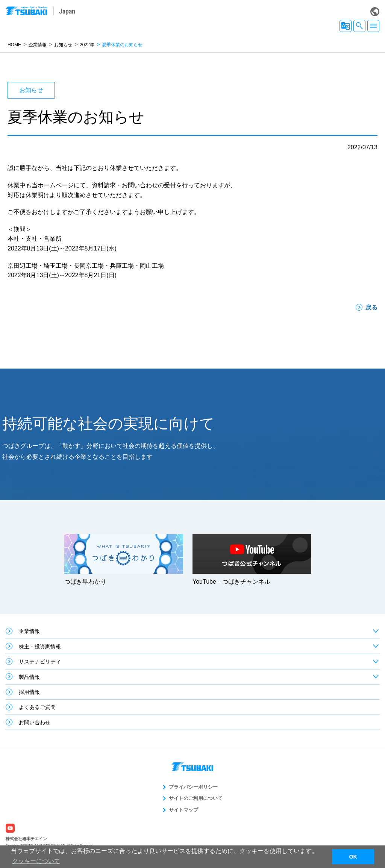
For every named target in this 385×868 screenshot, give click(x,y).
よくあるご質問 (37, 707)
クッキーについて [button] (36, 861)
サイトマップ (183, 810)
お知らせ (63, 45)
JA (346, 26)
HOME (14, 45)
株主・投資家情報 (40, 646)
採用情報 (29, 692)
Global (375, 12)
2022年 (87, 45)
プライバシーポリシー (193, 787)
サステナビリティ (40, 662)
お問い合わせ (35, 722)
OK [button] (353, 857)
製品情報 (29, 677)
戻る (371, 307)
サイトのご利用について (196, 798)
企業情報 (38, 45)
